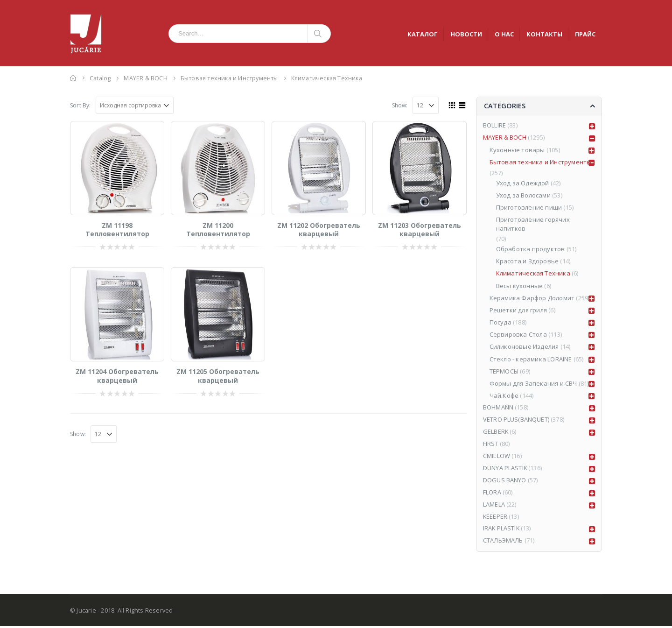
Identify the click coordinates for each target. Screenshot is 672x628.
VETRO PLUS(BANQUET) (516, 421)
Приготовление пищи (529, 208)
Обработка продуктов (531, 249)
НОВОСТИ (466, 34)
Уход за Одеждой (523, 183)
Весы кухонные (520, 286)
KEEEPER (495, 518)
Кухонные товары (517, 151)
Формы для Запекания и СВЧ (533, 384)
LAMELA (494, 506)
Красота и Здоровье (528, 262)
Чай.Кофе (504, 396)
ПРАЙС (585, 34)
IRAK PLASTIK (502, 531)
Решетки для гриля (518, 310)
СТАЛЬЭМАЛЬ (503, 543)
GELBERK (496, 433)
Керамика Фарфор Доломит (532, 298)
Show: (400, 105)
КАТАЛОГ (423, 34)
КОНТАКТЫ (544, 34)
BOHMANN (498, 409)
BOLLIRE (494, 126)
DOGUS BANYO (505, 482)
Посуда (500, 323)
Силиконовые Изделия (524, 347)
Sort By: (80, 105)
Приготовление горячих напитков (533, 225)
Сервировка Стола (518, 335)
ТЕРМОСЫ (504, 372)
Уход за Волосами (523, 196)
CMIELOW (497, 458)
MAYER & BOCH (505, 138)
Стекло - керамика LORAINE (531, 360)
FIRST (491, 445)
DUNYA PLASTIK (505, 470)
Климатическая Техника (533, 274)
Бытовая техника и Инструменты (541, 163)
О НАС (504, 34)
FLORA (492, 494)
